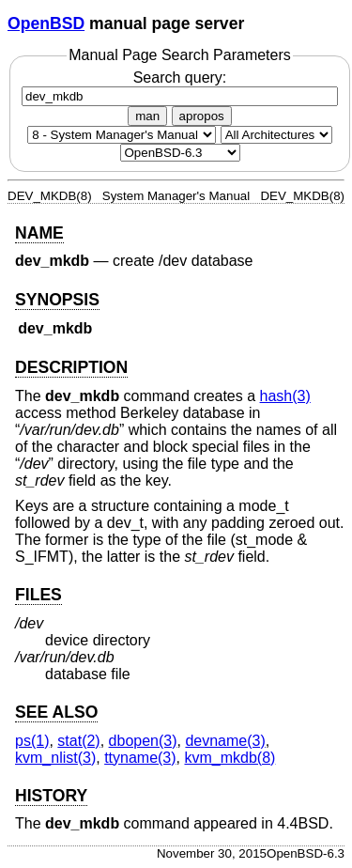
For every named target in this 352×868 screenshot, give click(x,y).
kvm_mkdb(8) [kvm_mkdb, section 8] (230, 758)
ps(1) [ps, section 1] (32, 741)
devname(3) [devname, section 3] (225, 741)
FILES (38, 595)
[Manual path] (180, 153)
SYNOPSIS (57, 300)
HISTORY (51, 796)
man (147, 116)
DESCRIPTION (71, 367)
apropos (202, 116)
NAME (39, 233)
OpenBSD (46, 23)
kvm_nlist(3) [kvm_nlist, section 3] (55, 758)
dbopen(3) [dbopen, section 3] (143, 741)
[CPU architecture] (276, 135)
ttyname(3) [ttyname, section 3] (140, 758)
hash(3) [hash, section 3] (285, 396)
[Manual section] (122, 135)
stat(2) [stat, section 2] (78, 741)
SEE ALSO (56, 712)
